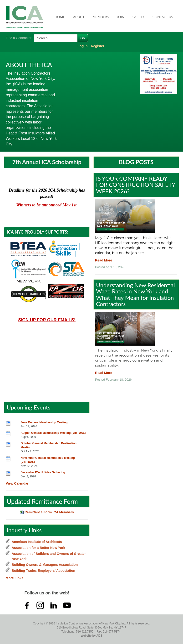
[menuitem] (60, 17)
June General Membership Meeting (44, 422)
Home (60, 17)
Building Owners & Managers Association (45, 565)
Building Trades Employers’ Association (43, 571)
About (79, 17)
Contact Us (163, 17)
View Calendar (17, 483)
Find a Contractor (19, 38)
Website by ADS (92, 636)
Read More (104, 260)
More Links (15, 578)
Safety (138, 17)
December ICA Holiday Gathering (43, 472)
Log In (83, 46)
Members (101, 17)
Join (121, 17)
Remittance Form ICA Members (47, 512)
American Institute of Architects (37, 542)
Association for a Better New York (38, 548)
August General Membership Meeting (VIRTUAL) (53, 433)
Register (97, 46)
